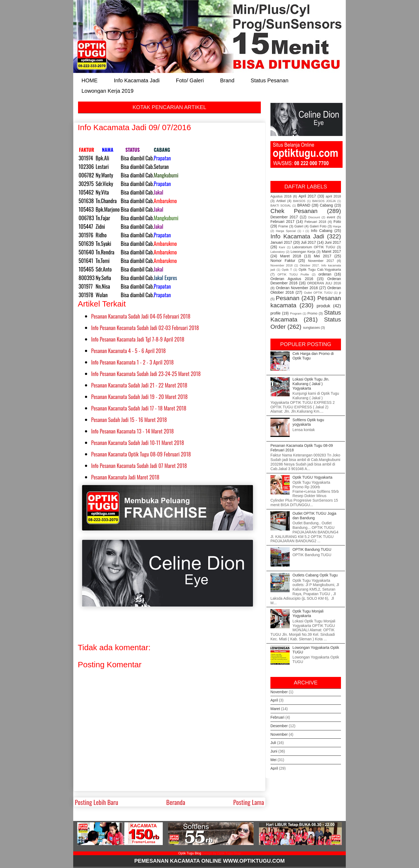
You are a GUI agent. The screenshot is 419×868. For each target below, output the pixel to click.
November (279, 692)
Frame (283, 226)
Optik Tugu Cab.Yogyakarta (320, 270)
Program (296, 313)
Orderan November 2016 (297, 288)
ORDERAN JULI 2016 (324, 283)
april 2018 (333, 196)
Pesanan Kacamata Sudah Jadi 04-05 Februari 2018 (141, 316)
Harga (337, 226)
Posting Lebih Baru (96, 802)
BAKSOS (299, 201)
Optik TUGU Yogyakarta (313, 477)
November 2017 (321, 261)
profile (276, 313)
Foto (337, 222)
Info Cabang (322, 231)
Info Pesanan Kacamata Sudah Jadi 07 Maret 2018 (139, 466)
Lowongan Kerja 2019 (108, 90)
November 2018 (282, 265)
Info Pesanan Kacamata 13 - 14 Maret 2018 (132, 431)
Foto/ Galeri (190, 80)
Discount (314, 217)
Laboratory (278, 252)
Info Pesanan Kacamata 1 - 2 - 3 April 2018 (132, 362)
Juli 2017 (308, 242)
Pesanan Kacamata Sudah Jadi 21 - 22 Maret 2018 (139, 385)
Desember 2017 (284, 217)
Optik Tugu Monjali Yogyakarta (308, 613)
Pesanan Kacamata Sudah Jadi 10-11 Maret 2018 (138, 443)
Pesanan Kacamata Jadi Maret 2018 (125, 477)
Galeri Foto (318, 226)
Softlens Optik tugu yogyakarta (308, 422)
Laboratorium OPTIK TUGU (314, 247)
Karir (282, 247)
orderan (325, 274)
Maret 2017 (331, 251)
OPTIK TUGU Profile (293, 274)
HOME (90, 80)
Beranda (176, 802)
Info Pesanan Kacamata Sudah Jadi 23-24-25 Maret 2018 (146, 374)
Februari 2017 (282, 222)
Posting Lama (249, 802)
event (331, 217)
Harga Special (286, 231)
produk (323, 306)
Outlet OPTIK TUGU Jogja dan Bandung (315, 516)
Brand (227, 80)
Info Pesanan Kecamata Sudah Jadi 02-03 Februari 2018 (145, 328)
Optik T (287, 270)
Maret (275, 709)
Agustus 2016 (281, 196)
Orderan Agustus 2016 (292, 279)
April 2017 (307, 196)
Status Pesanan (269, 80)
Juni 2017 (333, 242)
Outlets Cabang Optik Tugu (315, 575)
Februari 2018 (315, 222)
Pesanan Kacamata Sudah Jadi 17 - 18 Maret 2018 (139, 408)
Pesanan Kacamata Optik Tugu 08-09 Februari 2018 (141, 454)
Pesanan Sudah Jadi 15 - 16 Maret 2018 (129, 420)
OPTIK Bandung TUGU (312, 549)
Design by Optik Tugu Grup (221, 853)
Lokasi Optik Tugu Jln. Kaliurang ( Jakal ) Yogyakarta (311, 384)
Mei (273, 760)
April (274, 700)
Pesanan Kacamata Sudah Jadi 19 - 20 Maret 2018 (139, 397)
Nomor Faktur (283, 261)
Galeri (299, 226)
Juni (274, 751)
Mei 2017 (323, 256)
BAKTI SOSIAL (281, 206)
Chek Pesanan (294, 211)
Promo (313, 313)
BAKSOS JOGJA (324, 201)
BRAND (304, 205)
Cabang (326, 205)
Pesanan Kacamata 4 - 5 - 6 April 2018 (128, 351)
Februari (277, 717)
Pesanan (288, 298)
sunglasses (311, 328)
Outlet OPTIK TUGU (318, 293)
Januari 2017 (281, 242)
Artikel (281, 201)
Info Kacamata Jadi (137, 80)
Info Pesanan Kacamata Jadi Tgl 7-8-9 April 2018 (138, 339)
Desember (279, 726)
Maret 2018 (290, 256)
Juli (273, 743)
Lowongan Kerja (303, 252)
